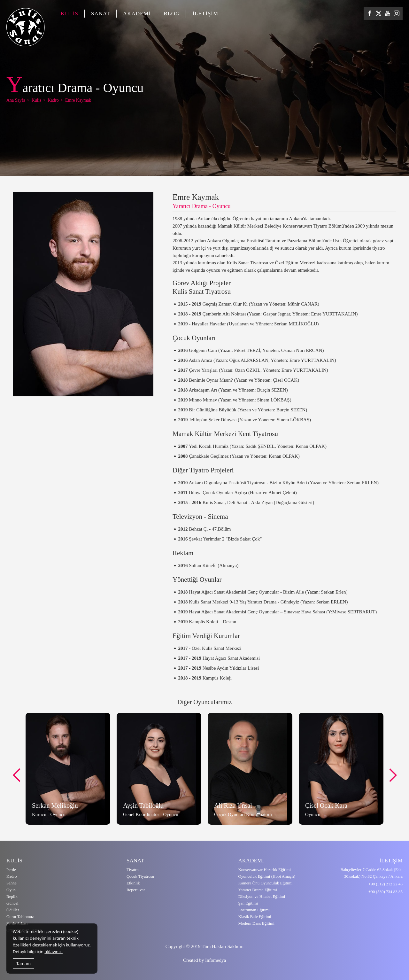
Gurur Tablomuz (20, 917)
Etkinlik (133, 883)
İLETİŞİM (205, 14)
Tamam (23, 963)
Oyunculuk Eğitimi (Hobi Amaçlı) (267, 876)
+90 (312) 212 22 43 (386, 884)
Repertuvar (136, 890)
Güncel (12, 903)
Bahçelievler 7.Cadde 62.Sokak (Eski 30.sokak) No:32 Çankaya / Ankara (371, 873)
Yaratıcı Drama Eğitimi (257, 890)
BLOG (172, 14)
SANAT (101, 14)
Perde (11, 870)
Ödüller (13, 910)
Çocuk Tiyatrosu (140, 876)
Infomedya (216, 960)
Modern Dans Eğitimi (256, 923)
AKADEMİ (137, 14)
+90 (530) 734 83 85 (386, 892)
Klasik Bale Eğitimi (255, 917)
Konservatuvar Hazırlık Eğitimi (264, 870)
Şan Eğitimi (248, 903)
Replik (12, 896)
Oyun (11, 890)
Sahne (12, 883)
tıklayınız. (54, 952)
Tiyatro (133, 870)
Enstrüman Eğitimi (254, 910)
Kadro (12, 876)
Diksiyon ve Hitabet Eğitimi (262, 896)
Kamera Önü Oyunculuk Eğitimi (265, 883)
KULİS (69, 14)
